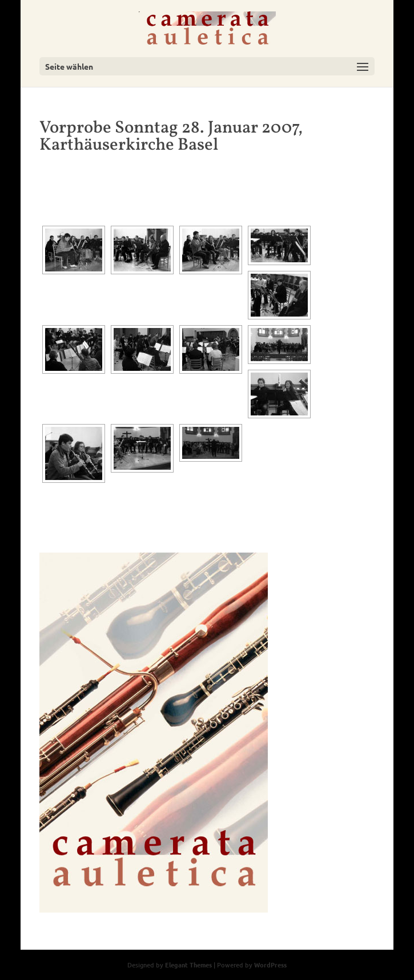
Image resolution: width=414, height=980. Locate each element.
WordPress (270, 965)
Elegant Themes (188, 965)
